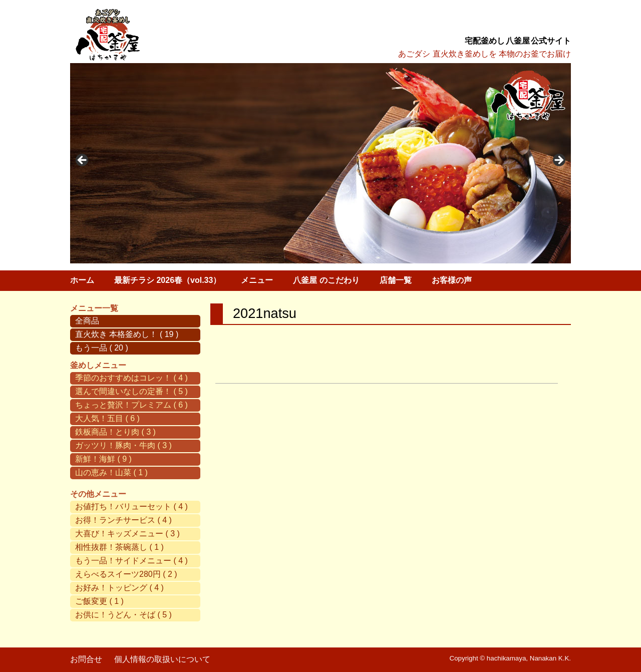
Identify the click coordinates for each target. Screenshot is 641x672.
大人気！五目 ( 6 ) (107, 418)
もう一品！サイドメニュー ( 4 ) (131, 561)
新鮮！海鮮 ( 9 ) (103, 459)
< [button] (83, 161)
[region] (320, 163)
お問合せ (86, 659)
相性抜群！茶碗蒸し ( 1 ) (119, 547)
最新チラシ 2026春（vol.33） (168, 280)
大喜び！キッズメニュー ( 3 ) (127, 534)
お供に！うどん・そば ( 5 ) (123, 615)
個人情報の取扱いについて (162, 659)
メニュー (257, 280)
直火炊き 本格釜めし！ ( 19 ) (127, 334)
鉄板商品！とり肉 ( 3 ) (115, 432)
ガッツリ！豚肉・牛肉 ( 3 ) (123, 445)
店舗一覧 (396, 280)
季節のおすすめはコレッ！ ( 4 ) (131, 378)
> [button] (558, 161)
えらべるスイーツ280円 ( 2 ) (126, 574)
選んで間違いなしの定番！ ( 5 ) (131, 391)
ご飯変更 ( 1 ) (99, 601)
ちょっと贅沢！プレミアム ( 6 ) (131, 405)
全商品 (87, 321)
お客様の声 (452, 280)
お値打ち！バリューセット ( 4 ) (131, 507)
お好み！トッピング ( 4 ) (119, 588)
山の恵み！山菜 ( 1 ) (111, 472)
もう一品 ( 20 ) (102, 348)
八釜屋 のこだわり (326, 280)
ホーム (82, 280)
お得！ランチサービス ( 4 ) (123, 520)
